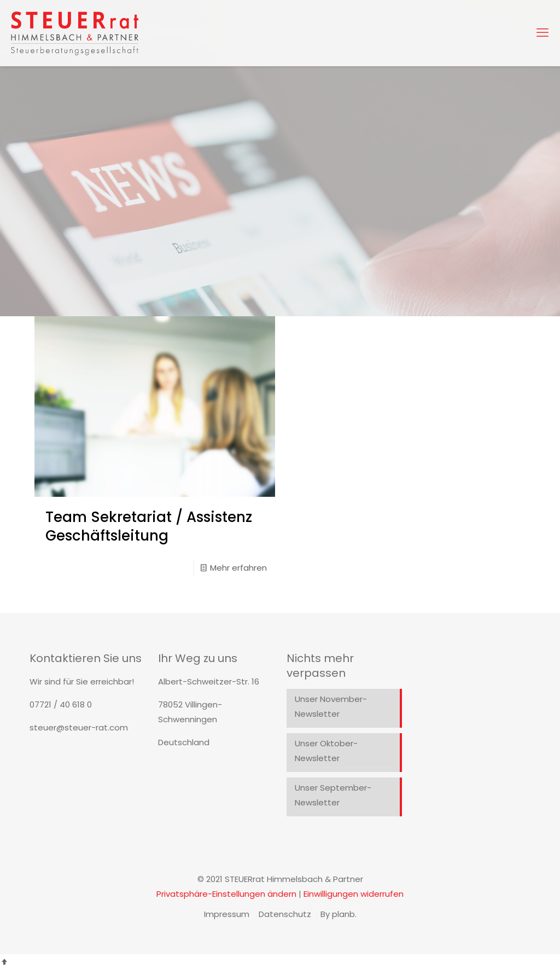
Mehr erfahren (238, 568)
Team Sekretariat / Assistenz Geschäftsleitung (149, 526)
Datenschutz (285, 914)
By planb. (339, 914)
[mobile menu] (542, 33)
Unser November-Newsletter (331, 706)
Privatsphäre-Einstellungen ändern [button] (226, 894)
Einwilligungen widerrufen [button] (354, 894)
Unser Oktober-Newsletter (326, 751)
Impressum (227, 914)
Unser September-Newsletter (333, 795)
